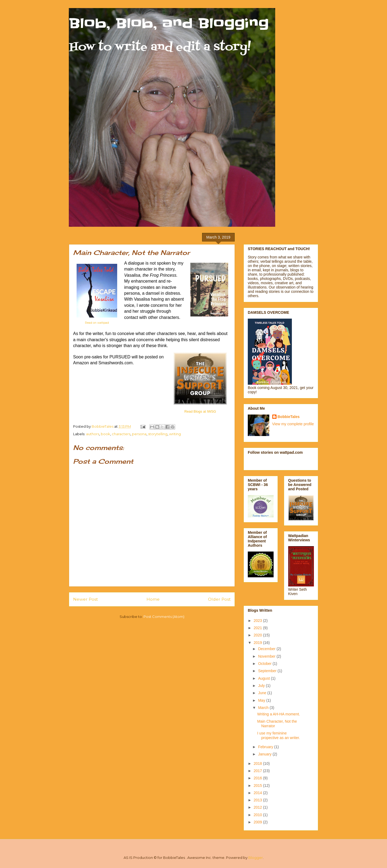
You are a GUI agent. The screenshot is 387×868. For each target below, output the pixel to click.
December (267, 649)
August (264, 678)
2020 (258, 635)
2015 (258, 786)
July (262, 686)
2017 (258, 771)
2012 (258, 807)
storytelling (158, 434)
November (267, 656)
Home (153, 599)
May (262, 700)
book (105, 434)
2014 (258, 793)
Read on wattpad (97, 323)
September (268, 671)
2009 (258, 822)
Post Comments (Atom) (164, 617)
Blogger (256, 858)
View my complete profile (293, 424)
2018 (258, 763)
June (263, 693)
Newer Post (85, 599)
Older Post (219, 599)
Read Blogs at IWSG (200, 411)
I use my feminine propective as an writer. (279, 735)
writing (175, 434)
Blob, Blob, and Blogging (169, 23)
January (265, 754)
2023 (258, 621)
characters (121, 434)
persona (139, 434)
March (264, 708)
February (266, 747)
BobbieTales (289, 417)
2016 (258, 778)
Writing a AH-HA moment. (279, 714)
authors (93, 434)
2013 (258, 800)
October (265, 664)
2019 (258, 643)
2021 (258, 628)
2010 (258, 815)
